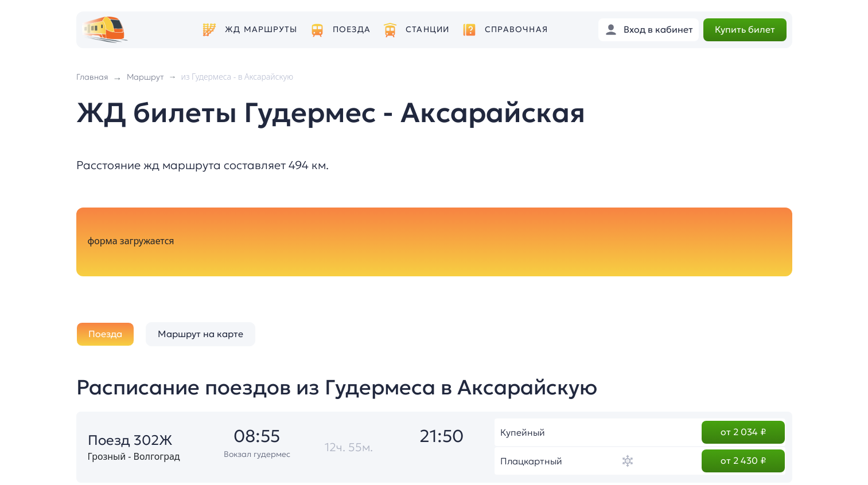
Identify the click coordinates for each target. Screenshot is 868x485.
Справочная (516, 30)
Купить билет (745, 29)
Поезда (352, 30)
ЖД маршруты (261, 30)
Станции (427, 30)
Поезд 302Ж (130, 440)
